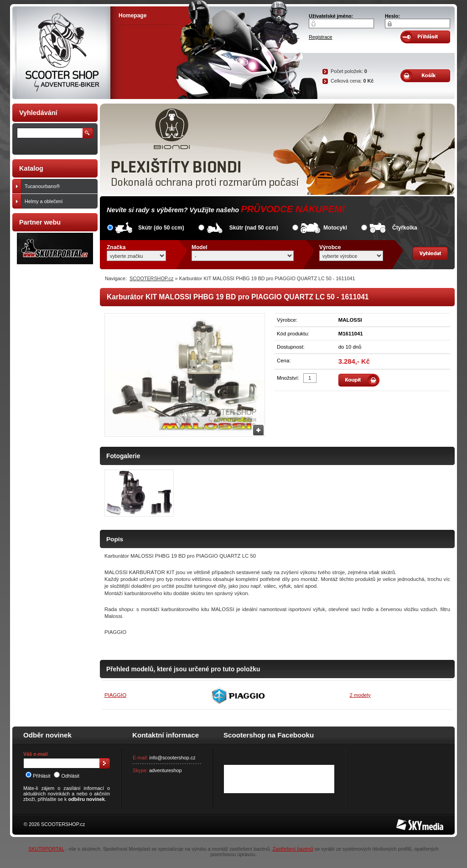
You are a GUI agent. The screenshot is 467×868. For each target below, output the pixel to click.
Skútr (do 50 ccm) (161, 228)
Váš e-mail (35, 754)
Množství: (288, 378)
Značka (116, 247)
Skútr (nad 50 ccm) (254, 228)
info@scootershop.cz (173, 758)
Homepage (132, 16)
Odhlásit (67, 776)
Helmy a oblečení (59, 201)
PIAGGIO (115, 695)
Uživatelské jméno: (331, 16)
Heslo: (392, 16)
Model (200, 247)
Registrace (321, 37)
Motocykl (335, 228)
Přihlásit (38, 776)
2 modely (360, 695)
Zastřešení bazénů (293, 849)
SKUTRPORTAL (46, 849)
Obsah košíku (425, 76)
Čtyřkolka (405, 228)
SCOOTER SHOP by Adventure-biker (61, 53)
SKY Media (409, 822)
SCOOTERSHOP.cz (151, 278)
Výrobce (330, 247)
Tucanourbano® (59, 186)
